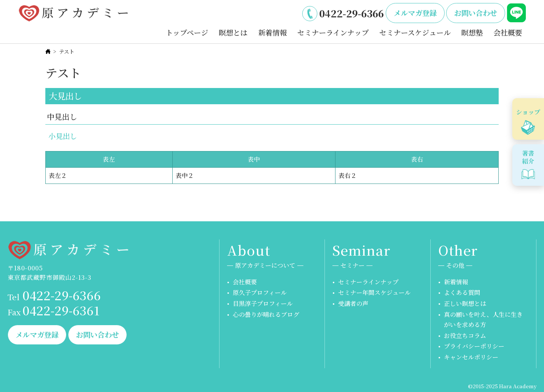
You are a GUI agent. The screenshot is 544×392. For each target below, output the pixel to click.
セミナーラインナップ (333, 32)
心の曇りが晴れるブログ (266, 314)
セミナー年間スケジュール (374, 292)
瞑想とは (233, 32)
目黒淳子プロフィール (263, 303)
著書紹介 (528, 157)
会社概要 (508, 32)
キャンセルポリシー (471, 357)
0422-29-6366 (352, 13)
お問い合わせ (476, 13)
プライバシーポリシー (474, 346)
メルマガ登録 (415, 13)
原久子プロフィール (260, 292)
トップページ (187, 32)
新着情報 (272, 32)
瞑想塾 (472, 32)
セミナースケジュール (415, 32)
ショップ (528, 112)
